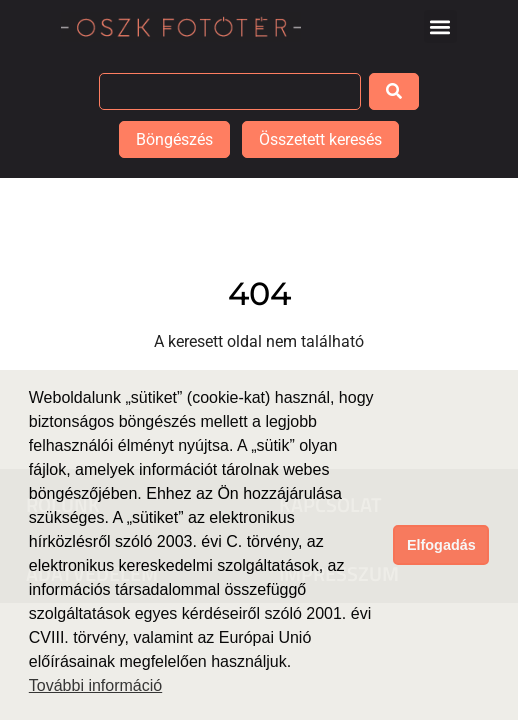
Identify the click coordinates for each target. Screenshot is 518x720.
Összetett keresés (320, 139)
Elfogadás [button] (441, 545)
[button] (440, 26)
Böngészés (174, 139)
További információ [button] (95, 685)
